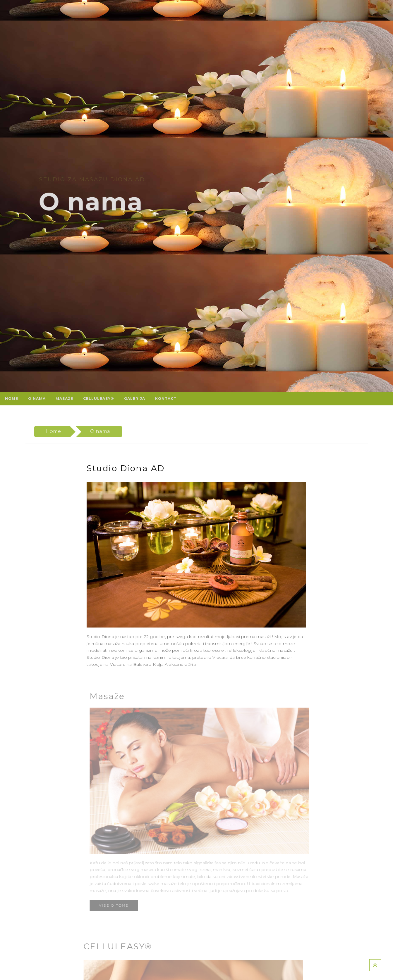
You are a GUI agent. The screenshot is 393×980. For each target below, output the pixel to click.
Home (54, 431)
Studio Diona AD (125, 468)
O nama (100, 431)
